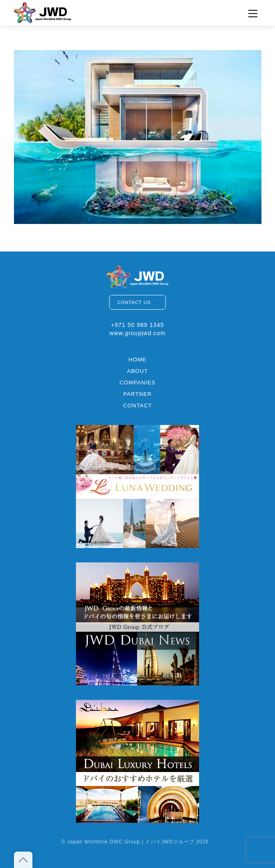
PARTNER (137, 394)
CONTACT (137, 405)
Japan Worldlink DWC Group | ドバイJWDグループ (131, 842)
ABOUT (138, 371)
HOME (137, 360)
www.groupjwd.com (138, 333)
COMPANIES (137, 383)
